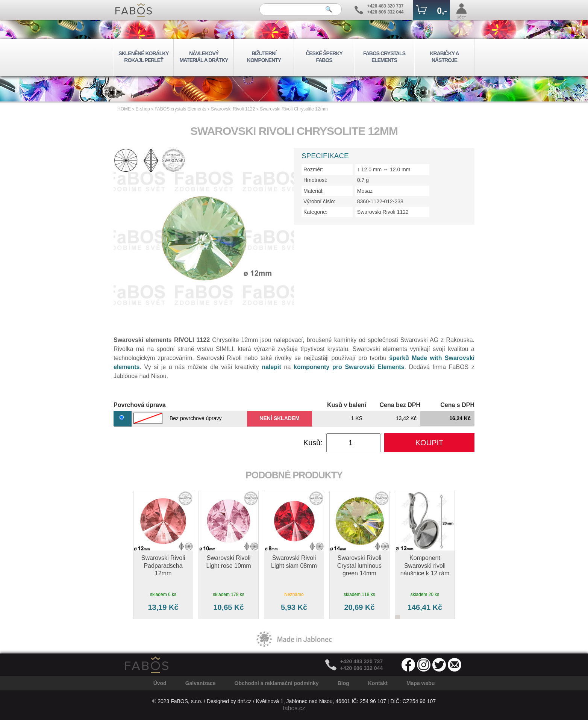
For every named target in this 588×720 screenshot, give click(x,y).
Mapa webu (421, 683)
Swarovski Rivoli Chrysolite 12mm (294, 109)
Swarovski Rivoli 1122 (233, 109)
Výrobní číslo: (319, 201)
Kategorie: (315, 212)
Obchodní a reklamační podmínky (277, 683)
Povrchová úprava (140, 405)
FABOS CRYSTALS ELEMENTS (384, 57)
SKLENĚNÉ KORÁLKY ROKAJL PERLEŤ (143, 57)
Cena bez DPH (400, 405)
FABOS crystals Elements (180, 109)
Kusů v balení (347, 405)
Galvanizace (201, 683)
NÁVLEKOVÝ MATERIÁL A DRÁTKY (204, 57)
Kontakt (378, 683)
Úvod (160, 683)
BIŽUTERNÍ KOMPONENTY (264, 57)
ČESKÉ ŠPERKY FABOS (324, 57)
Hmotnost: (315, 180)
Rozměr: (313, 169)
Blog (343, 683)
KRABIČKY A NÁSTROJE (444, 57)
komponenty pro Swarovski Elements (349, 367)
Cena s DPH (457, 405)
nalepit (271, 367)
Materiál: (314, 191)
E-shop (143, 109)
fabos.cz (294, 708)
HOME (124, 109)
